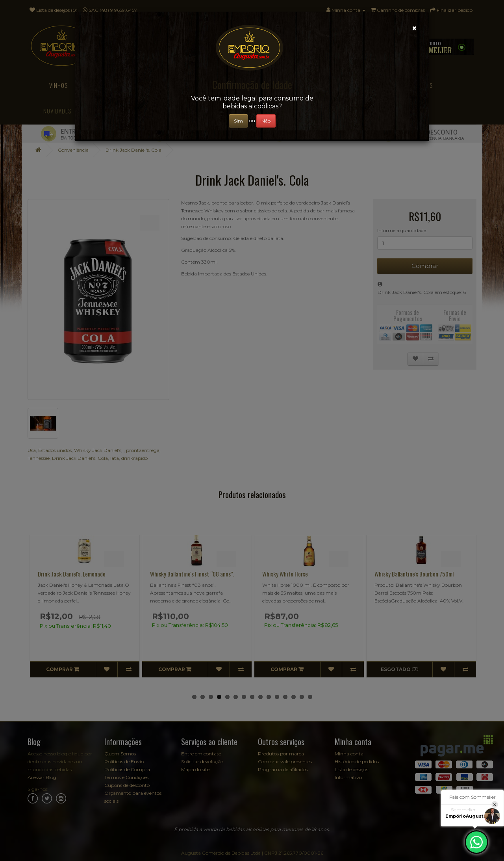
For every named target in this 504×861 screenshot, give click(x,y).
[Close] (414, 28)
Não (266, 121)
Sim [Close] (238, 121)
